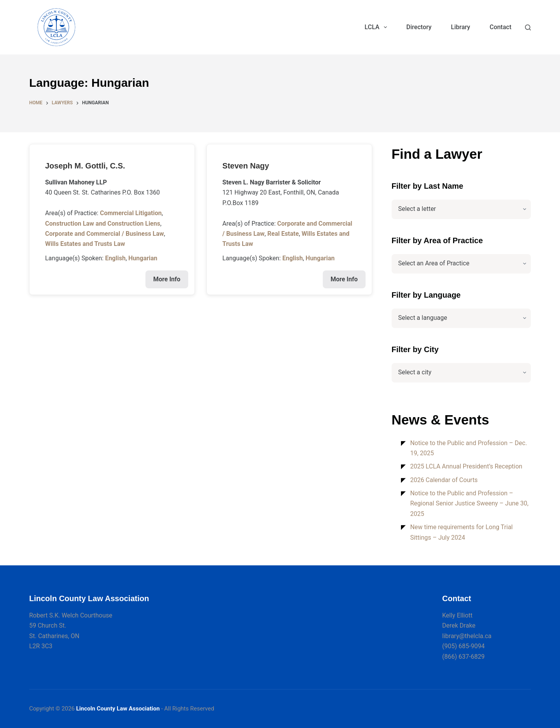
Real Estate (283, 234)
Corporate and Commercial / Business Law (105, 234)
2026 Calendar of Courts (444, 480)
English (115, 258)
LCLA (377, 27)
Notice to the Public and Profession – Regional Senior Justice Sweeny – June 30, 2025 (469, 503)
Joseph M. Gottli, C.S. (85, 166)
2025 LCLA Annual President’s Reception (466, 466)
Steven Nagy (246, 166)
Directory (419, 27)
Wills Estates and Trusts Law (85, 244)
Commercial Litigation (131, 213)
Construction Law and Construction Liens (103, 224)
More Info (167, 279)
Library (461, 27)
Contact (500, 27)
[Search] (528, 27)
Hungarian (143, 258)
